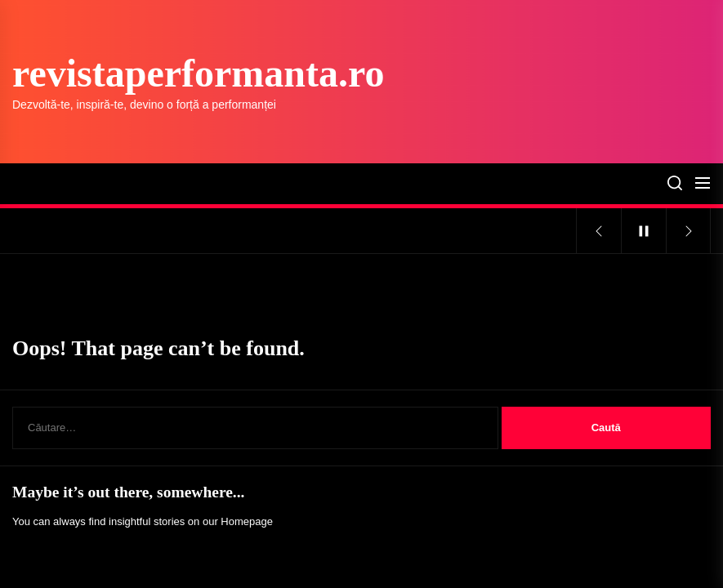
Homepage (247, 521)
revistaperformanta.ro (198, 73)
